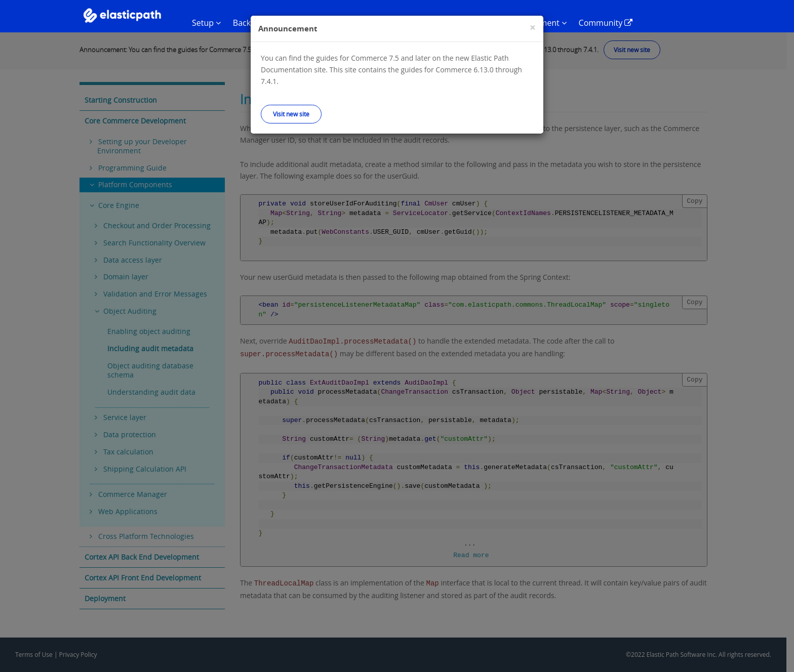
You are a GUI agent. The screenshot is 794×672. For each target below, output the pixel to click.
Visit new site (291, 114)
